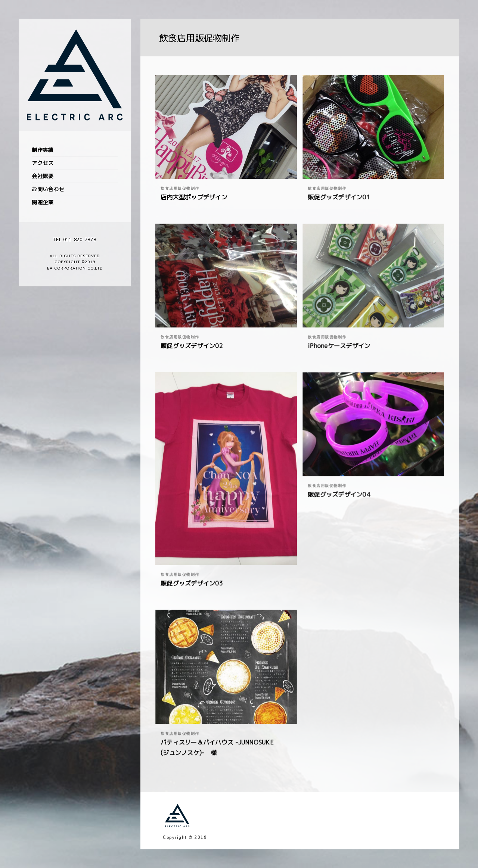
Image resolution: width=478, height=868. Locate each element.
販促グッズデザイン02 (192, 346)
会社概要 (43, 176)
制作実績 (43, 150)
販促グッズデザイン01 (339, 197)
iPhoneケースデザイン (339, 346)
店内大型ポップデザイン (194, 197)
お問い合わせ (48, 189)
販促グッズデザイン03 (192, 583)
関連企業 (43, 202)
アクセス (43, 163)
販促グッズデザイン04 (339, 494)
